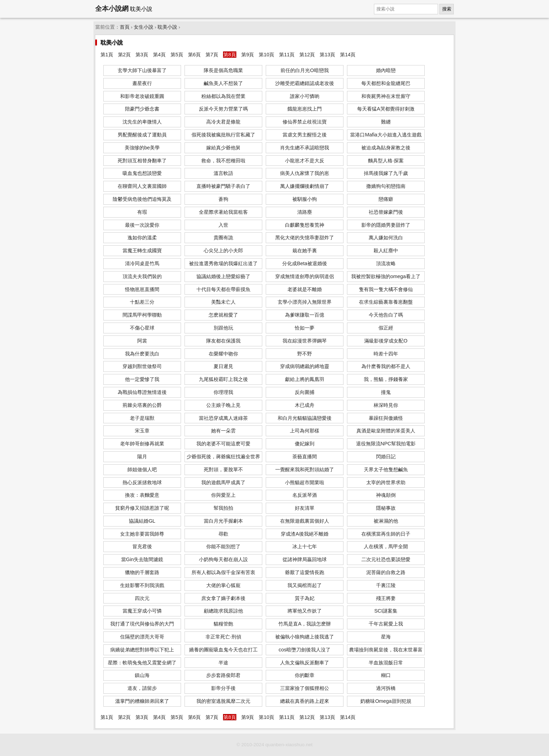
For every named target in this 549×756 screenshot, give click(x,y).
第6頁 (194, 55)
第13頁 (327, 55)
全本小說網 (112, 9)
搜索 (447, 9)
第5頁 (177, 55)
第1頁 (107, 55)
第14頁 (348, 55)
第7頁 (212, 55)
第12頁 (307, 55)
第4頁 (159, 55)
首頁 (125, 27)
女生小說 (144, 27)
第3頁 (142, 55)
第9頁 (248, 55)
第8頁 (230, 55)
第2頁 (124, 55)
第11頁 (287, 55)
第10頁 (266, 55)
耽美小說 (167, 27)
